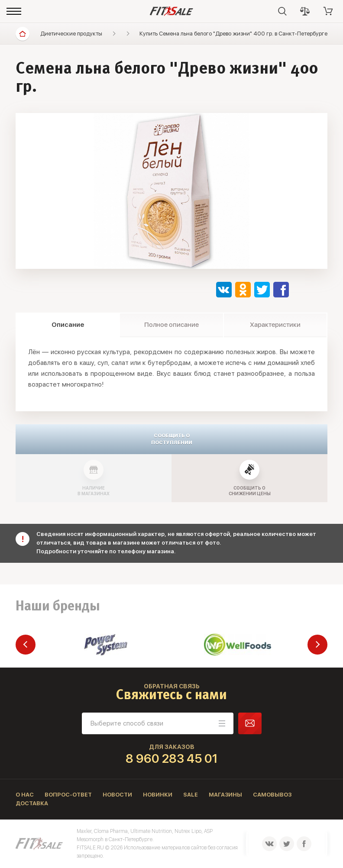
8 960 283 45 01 (172, 758)
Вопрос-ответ (68, 795)
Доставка (32, 803)
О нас (25, 795)
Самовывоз (272, 795)
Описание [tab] (68, 325)
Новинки (158, 795)
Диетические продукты (71, 34)
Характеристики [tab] (275, 325)
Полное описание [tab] (171, 325)
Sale (191, 795)
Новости (117, 795)
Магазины (225, 795)
